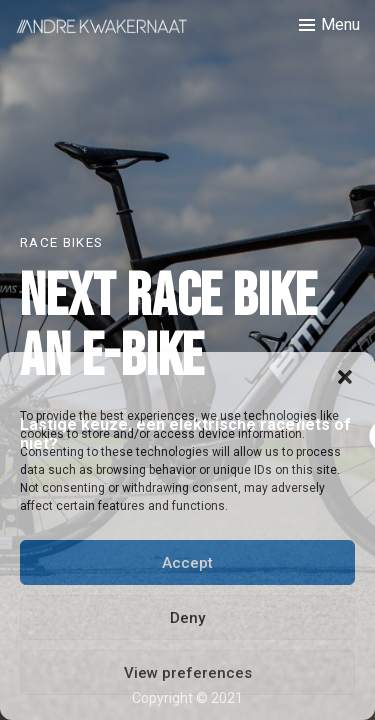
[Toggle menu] (329, 25)
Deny (187, 618)
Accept (187, 563)
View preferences (188, 673)
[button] (345, 377)
